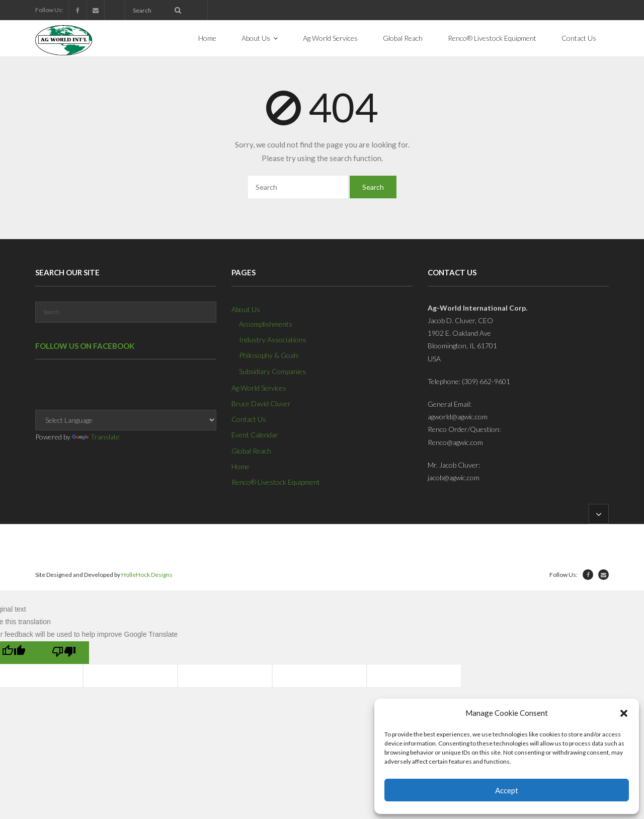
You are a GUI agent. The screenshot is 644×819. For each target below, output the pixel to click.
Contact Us (249, 419)
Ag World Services (259, 388)
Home (240, 466)
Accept (507, 790)
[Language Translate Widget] (126, 420)
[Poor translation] (64, 653)
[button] (624, 713)
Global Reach (251, 451)
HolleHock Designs (147, 575)
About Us (246, 309)
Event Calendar (255, 435)
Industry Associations (273, 340)
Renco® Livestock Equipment (276, 482)
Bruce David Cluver (261, 403)
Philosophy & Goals (269, 355)
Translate (96, 437)
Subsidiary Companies (272, 371)
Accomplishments (266, 324)
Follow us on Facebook (85, 346)
